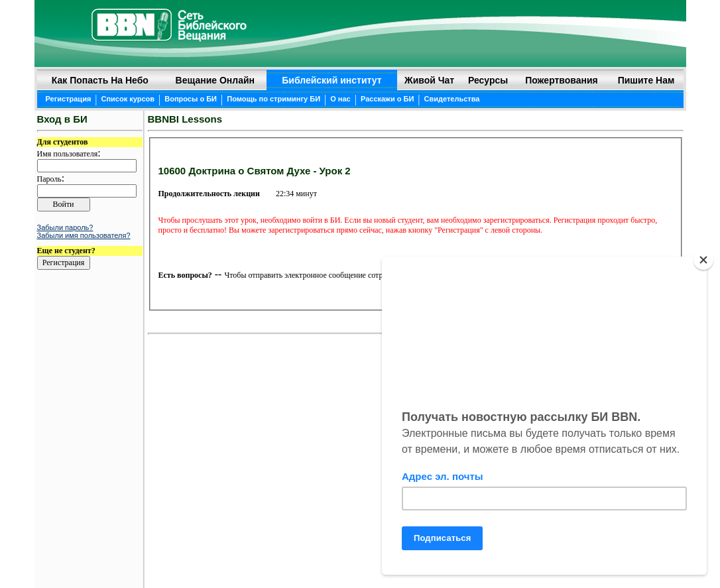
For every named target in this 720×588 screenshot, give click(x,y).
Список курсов (128, 99)
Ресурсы (488, 80)
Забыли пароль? (65, 227)
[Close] (703, 260)
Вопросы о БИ (191, 99)
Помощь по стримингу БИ (273, 99)
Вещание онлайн (215, 80)
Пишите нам (646, 80)
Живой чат (429, 80)
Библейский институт (331, 80)
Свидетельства (452, 99)
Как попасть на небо (100, 80)
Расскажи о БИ (387, 99)
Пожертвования (562, 80)
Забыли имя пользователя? (84, 235)
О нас (340, 99)
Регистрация (69, 99)
